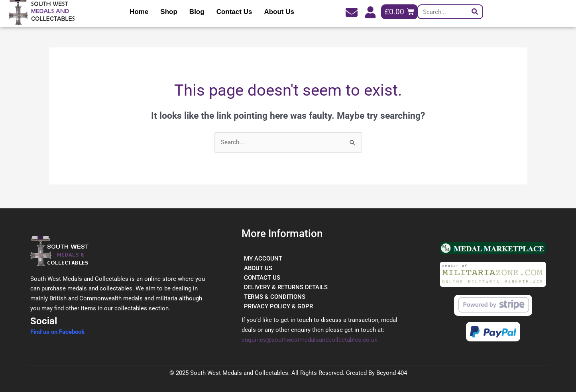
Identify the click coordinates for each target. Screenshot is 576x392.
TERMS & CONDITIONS (275, 297)
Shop (169, 12)
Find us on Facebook (57, 332)
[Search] (475, 12)
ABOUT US (258, 268)
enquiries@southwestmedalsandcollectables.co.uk (310, 340)
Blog (197, 12)
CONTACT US (262, 278)
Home (139, 12)
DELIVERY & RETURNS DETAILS (286, 287)
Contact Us (234, 12)
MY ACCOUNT (263, 259)
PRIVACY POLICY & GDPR (278, 306)
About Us (279, 12)
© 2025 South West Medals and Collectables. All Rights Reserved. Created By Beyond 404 (288, 373)
